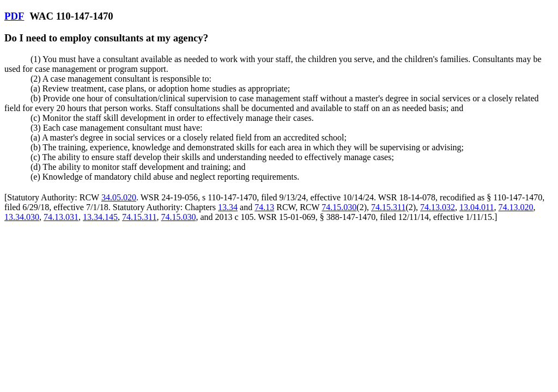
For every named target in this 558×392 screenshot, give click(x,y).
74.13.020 (515, 207)
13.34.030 (22, 217)
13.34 (228, 207)
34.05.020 (119, 197)
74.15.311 (388, 207)
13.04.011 (477, 207)
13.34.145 (100, 217)
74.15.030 (339, 207)
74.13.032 (438, 207)
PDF (14, 16)
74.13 (264, 207)
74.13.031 (61, 217)
